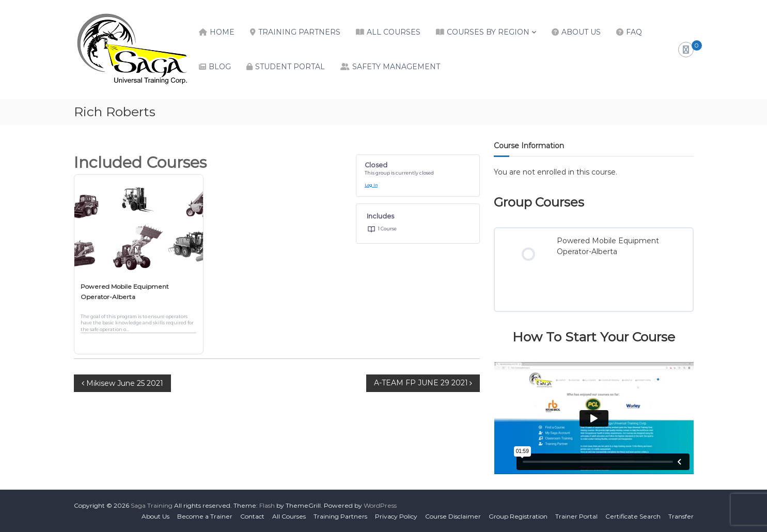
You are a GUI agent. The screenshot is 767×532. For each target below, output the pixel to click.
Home (222, 32)
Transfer (681, 516)
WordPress (380, 505)
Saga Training (152, 505)
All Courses (394, 32)
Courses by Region (488, 32)
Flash (267, 505)
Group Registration (518, 516)
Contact (252, 516)
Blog (220, 67)
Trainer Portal (576, 516)
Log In (371, 185)
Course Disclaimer (453, 516)
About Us (581, 32)
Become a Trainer (205, 516)
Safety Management (396, 67)
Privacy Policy (396, 516)
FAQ (634, 32)
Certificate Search (633, 516)
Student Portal (290, 67)
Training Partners (299, 32)
